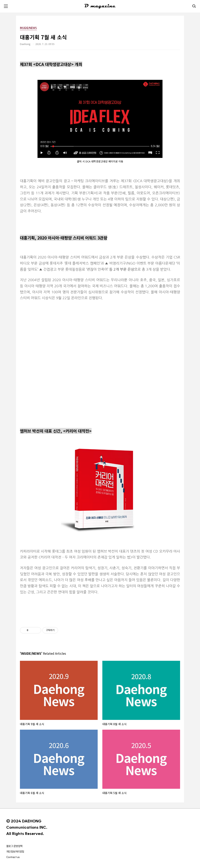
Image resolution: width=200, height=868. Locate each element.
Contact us (13, 857)
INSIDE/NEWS (28, 28)
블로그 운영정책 (14, 846)
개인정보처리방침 (15, 852)
